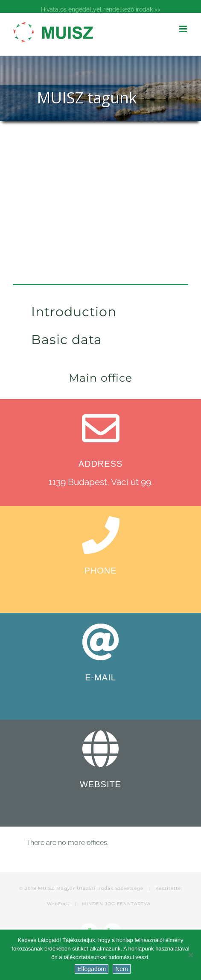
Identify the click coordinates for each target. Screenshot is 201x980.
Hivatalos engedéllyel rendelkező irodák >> (101, 9)
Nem (122, 969)
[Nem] (190, 955)
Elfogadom (92, 969)
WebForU (58, 904)
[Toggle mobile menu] (184, 29)
